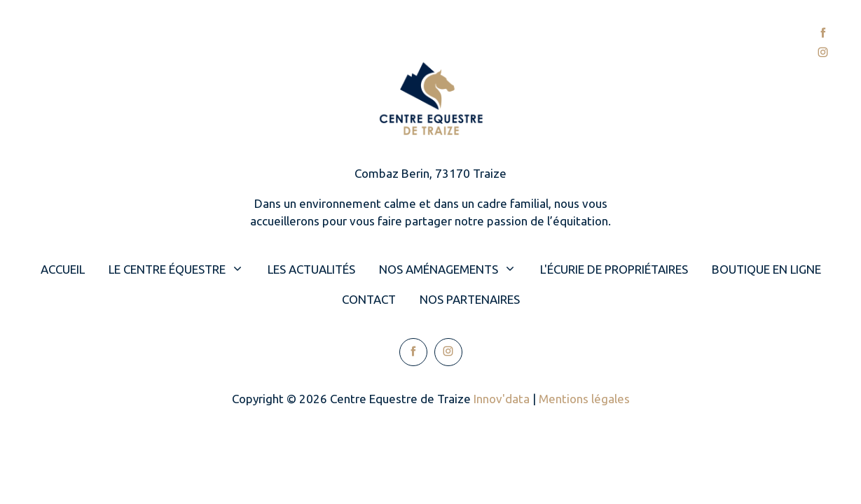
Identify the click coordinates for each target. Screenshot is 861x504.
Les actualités (311, 269)
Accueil (77, 43)
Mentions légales (584, 399)
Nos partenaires (470, 299)
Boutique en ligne (766, 269)
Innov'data (502, 399)
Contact (667, 43)
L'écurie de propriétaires (614, 269)
